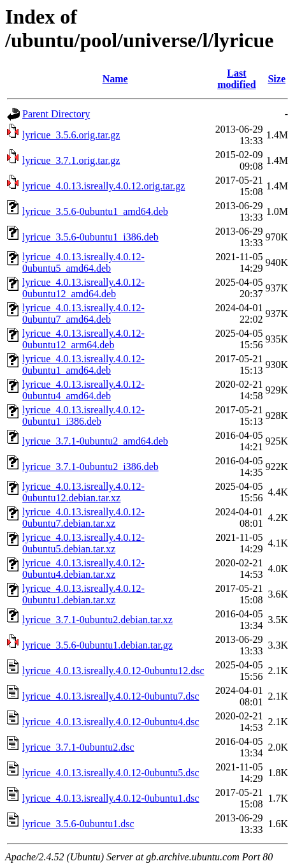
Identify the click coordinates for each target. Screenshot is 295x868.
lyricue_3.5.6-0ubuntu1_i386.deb (90, 237)
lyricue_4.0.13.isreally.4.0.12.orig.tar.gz (104, 186)
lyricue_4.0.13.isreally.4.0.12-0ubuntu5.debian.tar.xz (83, 543)
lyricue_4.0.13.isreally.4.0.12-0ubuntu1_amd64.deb (83, 364)
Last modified (236, 79)
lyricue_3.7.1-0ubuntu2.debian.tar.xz (97, 620)
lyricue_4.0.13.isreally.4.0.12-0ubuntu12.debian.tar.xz (83, 492)
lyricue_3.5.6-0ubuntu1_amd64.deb (95, 211)
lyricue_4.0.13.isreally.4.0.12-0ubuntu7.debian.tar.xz (83, 518)
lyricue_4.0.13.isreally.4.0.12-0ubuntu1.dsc (111, 798)
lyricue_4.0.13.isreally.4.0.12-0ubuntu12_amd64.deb (83, 288)
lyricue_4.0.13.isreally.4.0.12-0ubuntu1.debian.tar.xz (83, 594)
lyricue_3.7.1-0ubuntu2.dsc (78, 747)
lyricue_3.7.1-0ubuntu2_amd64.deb (95, 441)
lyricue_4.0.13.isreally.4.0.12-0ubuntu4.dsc (111, 722)
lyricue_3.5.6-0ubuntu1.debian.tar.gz (97, 645)
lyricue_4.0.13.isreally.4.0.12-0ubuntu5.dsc (111, 773)
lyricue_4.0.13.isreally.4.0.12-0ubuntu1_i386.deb (83, 416)
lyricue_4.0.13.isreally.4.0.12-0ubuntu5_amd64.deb (83, 262)
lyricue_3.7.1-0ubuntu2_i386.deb (90, 467)
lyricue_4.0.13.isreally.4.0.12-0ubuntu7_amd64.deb (83, 313)
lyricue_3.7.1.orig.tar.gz (71, 160)
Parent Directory (56, 114)
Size (277, 79)
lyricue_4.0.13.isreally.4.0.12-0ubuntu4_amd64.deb (83, 390)
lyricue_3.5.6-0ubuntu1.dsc (78, 824)
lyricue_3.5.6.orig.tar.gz (71, 135)
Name (115, 79)
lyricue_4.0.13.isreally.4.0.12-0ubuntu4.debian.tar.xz (83, 569)
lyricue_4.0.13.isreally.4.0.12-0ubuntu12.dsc (113, 671)
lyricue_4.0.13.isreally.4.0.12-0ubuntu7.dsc (111, 696)
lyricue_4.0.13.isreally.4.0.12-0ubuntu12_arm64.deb (83, 339)
